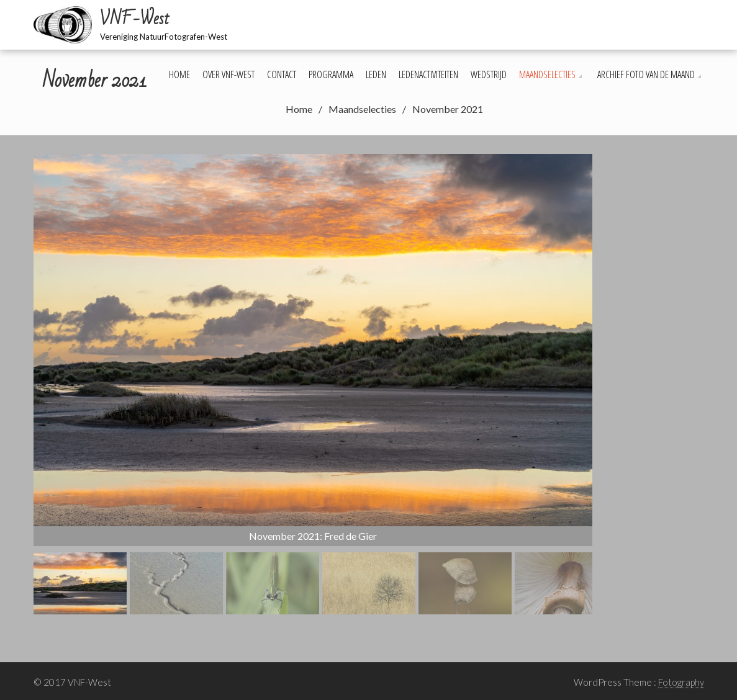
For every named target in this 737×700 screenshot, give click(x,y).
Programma (331, 74)
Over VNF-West (228, 74)
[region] (313, 384)
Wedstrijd (489, 74)
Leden (376, 74)
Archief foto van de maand (646, 74)
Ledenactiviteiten (428, 74)
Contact (282, 74)
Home (179, 74)
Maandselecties (547, 74)
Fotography (681, 682)
